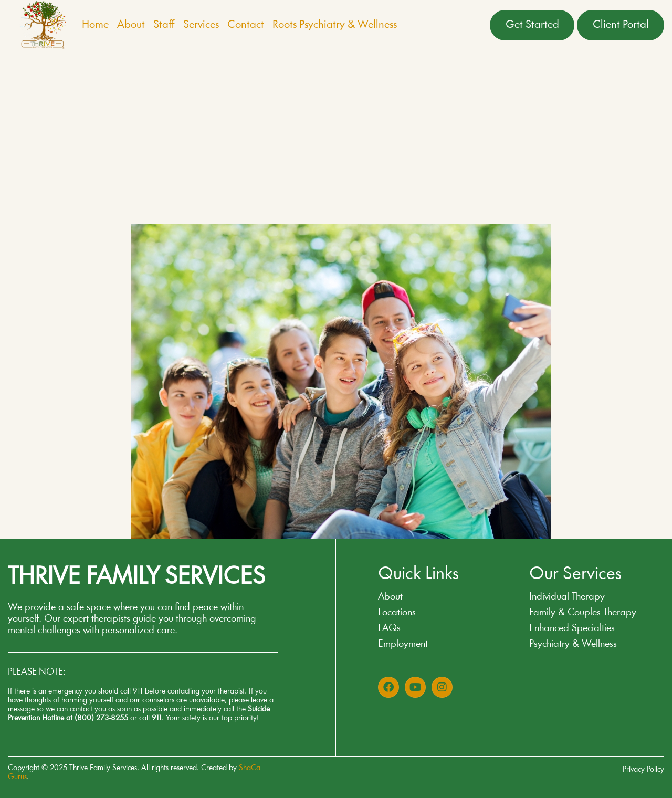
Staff (164, 25)
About (131, 25)
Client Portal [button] (621, 25)
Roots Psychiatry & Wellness (335, 25)
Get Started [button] (532, 25)
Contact (246, 25)
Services (201, 25)
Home (95, 25)
